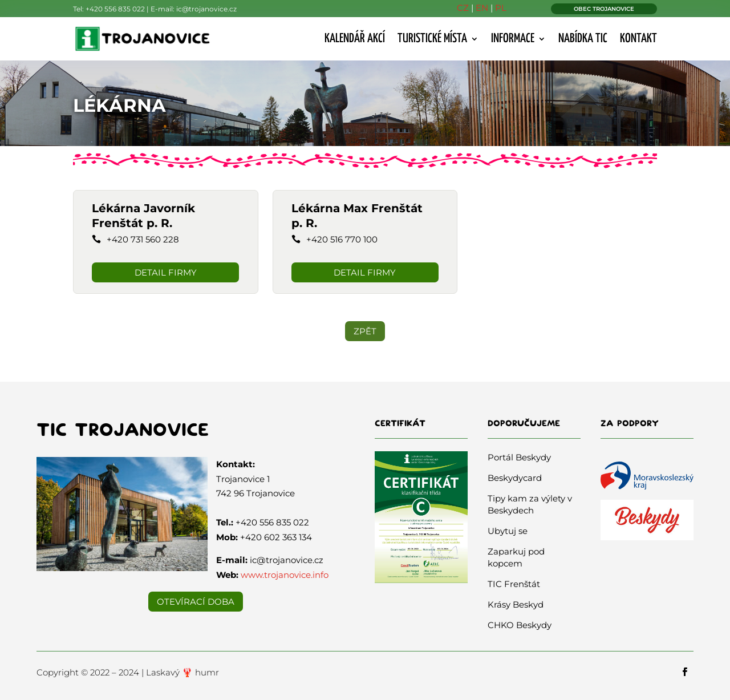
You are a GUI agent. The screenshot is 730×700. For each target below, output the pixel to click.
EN (482, 8)
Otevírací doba (196, 602)
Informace (513, 39)
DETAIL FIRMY (166, 272)
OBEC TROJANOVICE (604, 9)
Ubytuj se (508, 531)
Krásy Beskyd (516, 604)
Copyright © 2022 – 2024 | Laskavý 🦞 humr (128, 672)
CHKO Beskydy (520, 625)
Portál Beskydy (519, 457)
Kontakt (638, 39)
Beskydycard (515, 478)
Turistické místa (432, 39)
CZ (463, 8)
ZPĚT (365, 331)
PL (501, 8)
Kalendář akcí (355, 39)
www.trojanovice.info (285, 575)
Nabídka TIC (583, 39)
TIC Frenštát (514, 584)
